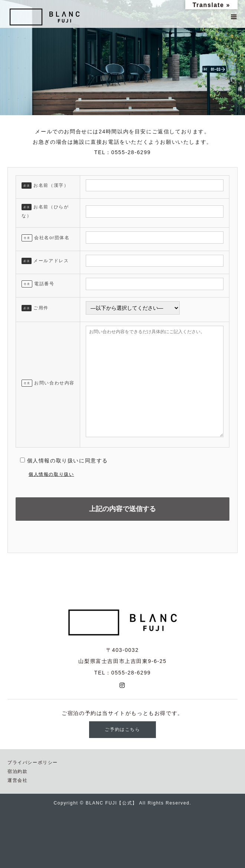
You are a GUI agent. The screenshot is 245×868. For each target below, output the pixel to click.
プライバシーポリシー (33, 763)
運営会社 (17, 780)
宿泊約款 (17, 771)
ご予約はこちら (122, 729)
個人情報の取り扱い (51, 474)
